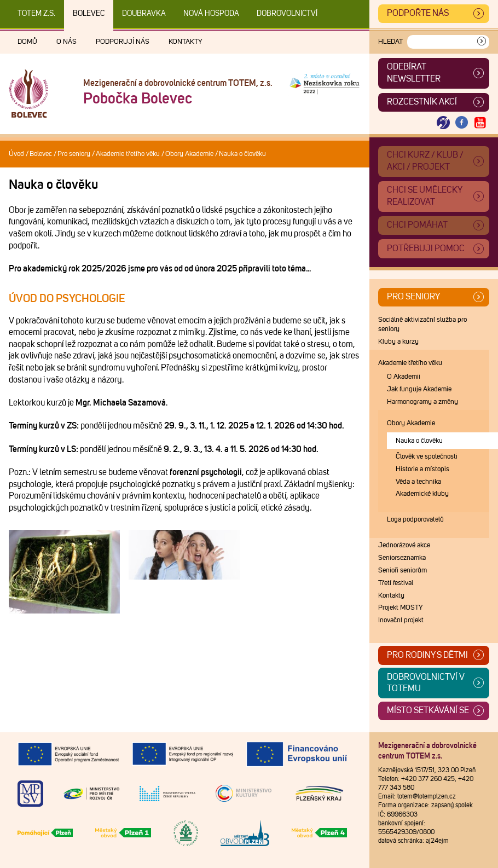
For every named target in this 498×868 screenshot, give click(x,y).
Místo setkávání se (428, 710)
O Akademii (404, 377)
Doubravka (144, 14)
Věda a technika (418, 482)
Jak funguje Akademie (419, 389)
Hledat (390, 42)
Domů (27, 42)
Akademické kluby (422, 494)
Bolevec (89, 14)
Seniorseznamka (402, 558)
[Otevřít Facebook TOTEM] (462, 123)
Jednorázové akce (404, 545)
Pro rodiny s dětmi (427, 655)
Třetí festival (396, 583)
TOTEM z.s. (36, 14)
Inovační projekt (401, 620)
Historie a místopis (422, 469)
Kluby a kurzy (398, 342)
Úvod (16, 154)
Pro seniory (74, 154)
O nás (66, 42)
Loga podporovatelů (415, 520)
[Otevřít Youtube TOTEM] (480, 123)
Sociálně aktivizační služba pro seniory (422, 325)
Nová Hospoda (211, 14)
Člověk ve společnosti (427, 457)
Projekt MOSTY (401, 608)
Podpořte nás (418, 13)
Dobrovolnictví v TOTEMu (426, 683)
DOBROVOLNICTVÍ (287, 14)
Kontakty (186, 42)
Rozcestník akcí (422, 102)
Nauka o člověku (419, 441)
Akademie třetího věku (128, 154)
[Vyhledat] (482, 42)
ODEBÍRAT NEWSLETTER (414, 73)
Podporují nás (123, 42)
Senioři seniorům (403, 571)
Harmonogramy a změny (422, 402)
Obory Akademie (189, 154)
